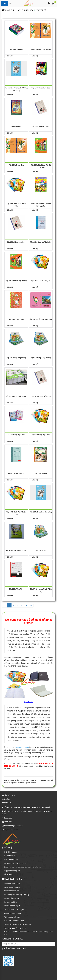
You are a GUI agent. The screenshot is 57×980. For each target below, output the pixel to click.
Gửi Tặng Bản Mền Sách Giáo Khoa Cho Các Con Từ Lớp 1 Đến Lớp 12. (29, 933)
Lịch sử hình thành (11, 859)
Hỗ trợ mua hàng (11, 902)
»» (31, 605)
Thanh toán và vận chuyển (14, 910)
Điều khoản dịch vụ (11, 898)
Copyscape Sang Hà (12, 871)
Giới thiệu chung (10, 852)
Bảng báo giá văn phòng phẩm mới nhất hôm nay (23, 867)
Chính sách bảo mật (12, 891)
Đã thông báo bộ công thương (16, 863)
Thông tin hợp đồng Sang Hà (15, 928)
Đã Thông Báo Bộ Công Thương (17, 895)
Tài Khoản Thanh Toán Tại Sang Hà (18, 924)
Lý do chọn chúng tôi (12, 887)
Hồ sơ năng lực (10, 874)
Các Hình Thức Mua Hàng (14, 921)
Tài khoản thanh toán (12, 917)
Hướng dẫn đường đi (12, 906)
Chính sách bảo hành (12, 883)
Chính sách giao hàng (12, 913)
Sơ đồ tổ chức (10, 856)
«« (5, 605)
